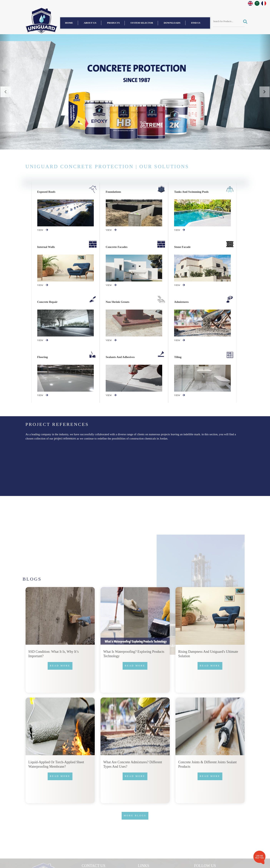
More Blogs (135, 816)
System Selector (142, 23)
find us (196, 23)
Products (113, 23)
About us (90, 23)
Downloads (172, 23)
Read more (60, 666)
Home (69, 23)
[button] (5, 92)
